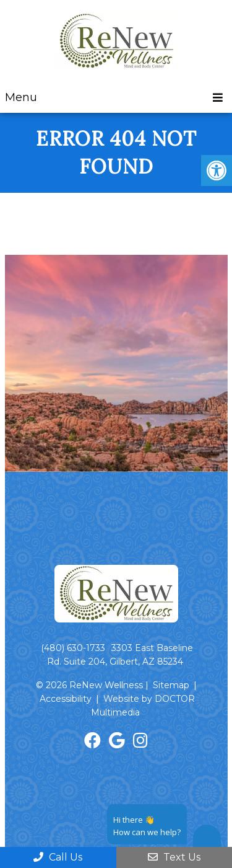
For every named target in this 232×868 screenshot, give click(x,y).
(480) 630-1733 (73, 648)
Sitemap (171, 685)
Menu (21, 97)
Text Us (174, 857)
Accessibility (66, 699)
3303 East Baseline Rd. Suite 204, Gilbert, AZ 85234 (120, 655)
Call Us (58, 857)
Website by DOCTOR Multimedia (143, 706)
